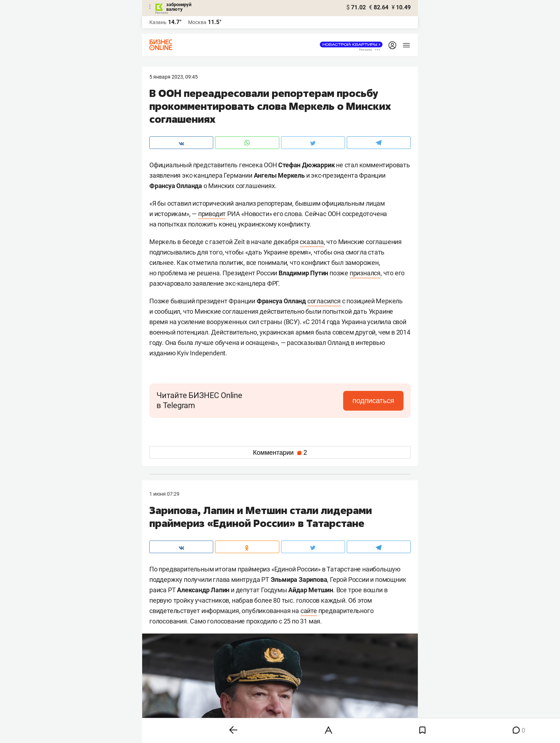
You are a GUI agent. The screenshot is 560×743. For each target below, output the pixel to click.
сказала (312, 242)
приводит (212, 214)
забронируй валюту (179, 7)
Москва (197, 22)
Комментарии (280, 453)
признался (365, 273)
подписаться (373, 401)
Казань (158, 22)
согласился (324, 301)
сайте (309, 611)
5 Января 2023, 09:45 (174, 77)
